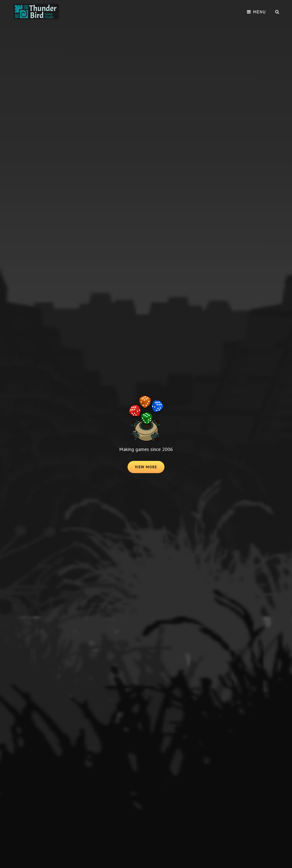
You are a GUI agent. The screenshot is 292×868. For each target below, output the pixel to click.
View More (150, 469)
